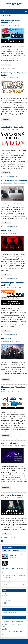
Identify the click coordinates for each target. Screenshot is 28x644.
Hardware (22, 183)
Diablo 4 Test (6, 231)
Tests (18, 78)
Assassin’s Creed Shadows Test (13, 127)
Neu (9, 551)
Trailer (5, 604)
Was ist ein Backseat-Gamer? (12, 495)
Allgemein (19, 25)
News (5, 599)
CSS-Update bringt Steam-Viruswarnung (13, 568)
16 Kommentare (7, 69)
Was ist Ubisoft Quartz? (10, 443)
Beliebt (4, 551)
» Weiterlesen (6, 65)
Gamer (12, 25)
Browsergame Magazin (10, 613)
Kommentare (16, 551)
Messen (6, 597)
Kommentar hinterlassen (9, 123)
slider (15, 69)
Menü (3, 11)
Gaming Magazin (14, 4)
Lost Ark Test (6, 339)
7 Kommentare (6, 538)
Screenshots (7, 601)
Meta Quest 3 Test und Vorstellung (14, 181)
